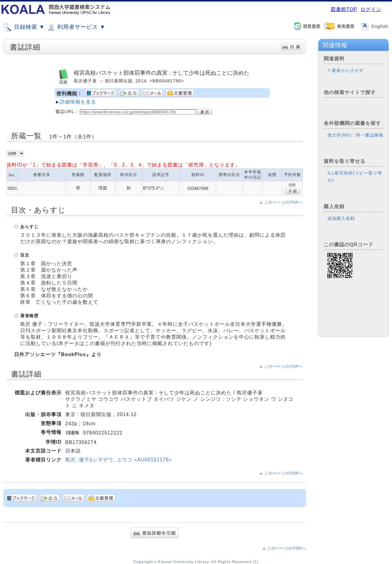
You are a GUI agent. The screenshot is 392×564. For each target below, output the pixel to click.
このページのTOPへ (283, 202)
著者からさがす (348, 70)
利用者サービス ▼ (76, 27)
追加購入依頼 (341, 218)
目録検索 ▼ (24, 27)
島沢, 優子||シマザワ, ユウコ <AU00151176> (119, 460)
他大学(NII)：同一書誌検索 (355, 135)
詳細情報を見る (78, 102)
